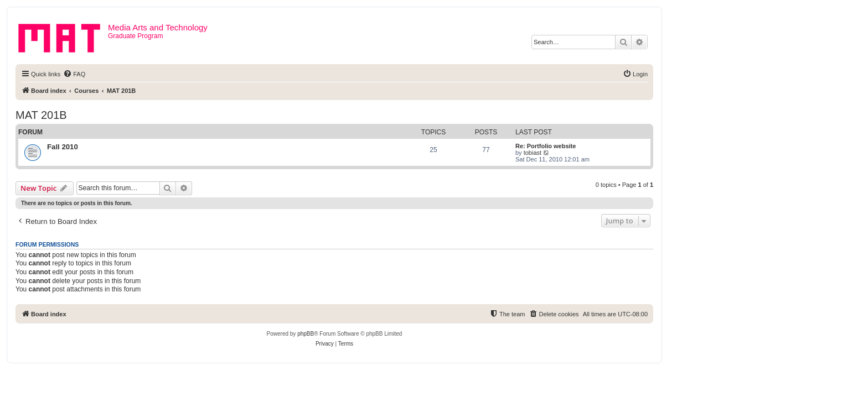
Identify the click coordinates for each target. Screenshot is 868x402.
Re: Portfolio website (546, 146)
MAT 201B (41, 115)
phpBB (306, 334)
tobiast (533, 153)
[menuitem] (74, 74)
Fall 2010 (63, 147)
